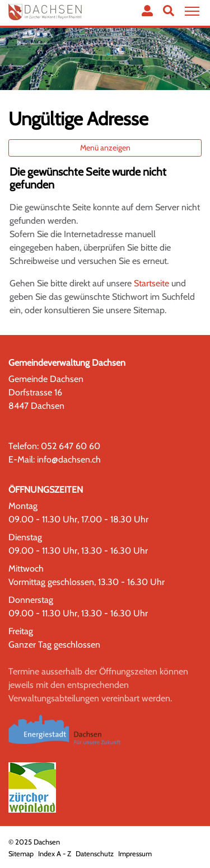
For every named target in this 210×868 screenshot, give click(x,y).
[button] (169, 11)
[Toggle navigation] (190, 11)
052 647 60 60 (71, 446)
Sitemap (21, 854)
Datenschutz (95, 854)
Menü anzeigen (105, 148)
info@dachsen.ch (69, 459)
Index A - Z (55, 854)
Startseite (151, 283)
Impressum (135, 854)
